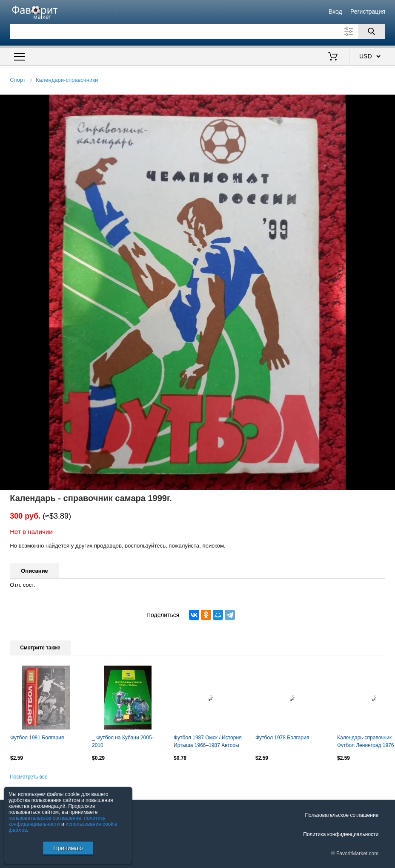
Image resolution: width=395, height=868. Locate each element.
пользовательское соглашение (45, 818)
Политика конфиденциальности (341, 834)
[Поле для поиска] (197, 32)
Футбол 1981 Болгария (37, 738)
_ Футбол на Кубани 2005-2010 (123, 741)
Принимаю (68, 848)
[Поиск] (372, 32)
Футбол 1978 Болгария (282, 738)
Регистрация (368, 12)
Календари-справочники (67, 80)
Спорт (18, 80)
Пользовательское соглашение (342, 815)
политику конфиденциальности (57, 821)
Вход (335, 12)
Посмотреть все (29, 777)
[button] (387, 102)
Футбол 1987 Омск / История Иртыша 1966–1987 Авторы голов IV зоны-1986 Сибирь (208, 742)
